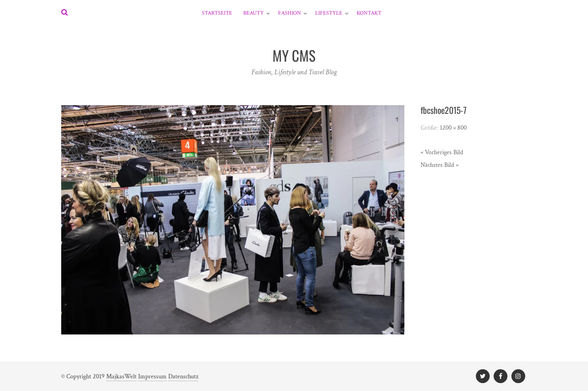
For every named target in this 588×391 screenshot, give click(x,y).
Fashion (289, 13)
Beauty (254, 13)
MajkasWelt (121, 377)
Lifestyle (329, 13)
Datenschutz (183, 377)
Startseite (217, 13)
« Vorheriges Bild (442, 152)
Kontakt (369, 13)
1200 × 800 (453, 128)
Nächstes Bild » (440, 165)
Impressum (152, 377)
